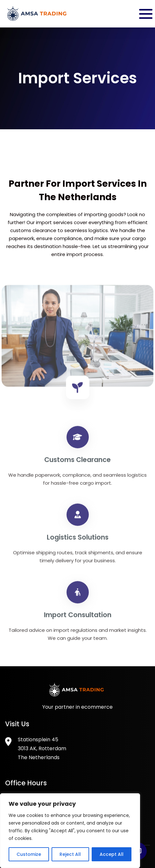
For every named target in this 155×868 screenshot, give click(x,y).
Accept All (112, 854)
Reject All (70, 854)
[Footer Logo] (78, 695)
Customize (29, 854)
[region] (70, 831)
